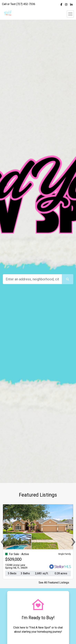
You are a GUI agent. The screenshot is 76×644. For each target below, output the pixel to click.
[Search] (32, 279)
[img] (61, 4)
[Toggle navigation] (70, 14)
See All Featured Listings (54, 583)
